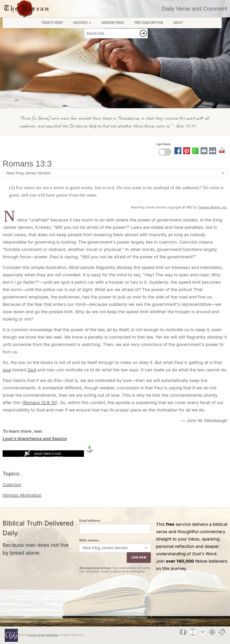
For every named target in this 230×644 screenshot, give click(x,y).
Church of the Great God (43, 635)
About (178, 23)
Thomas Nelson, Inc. (213, 207)
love (7, 370)
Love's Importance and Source (35, 439)
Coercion (12, 485)
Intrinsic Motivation (22, 495)
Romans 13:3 (27, 164)
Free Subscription (149, 23)
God (32, 370)
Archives (82, 23)
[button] (143, 33)
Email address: (90, 520)
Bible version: (89, 540)
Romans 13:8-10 (40, 403)
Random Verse (113, 23)
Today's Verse (52, 23)
